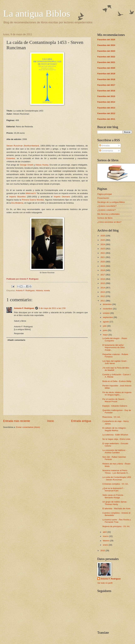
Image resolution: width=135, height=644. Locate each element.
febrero (106, 541)
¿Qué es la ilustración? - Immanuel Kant (113, 489)
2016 (103, 279)
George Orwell (26, 165)
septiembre (108, 317)
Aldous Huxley (42, 165)
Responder (19, 333)
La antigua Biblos (37, 13)
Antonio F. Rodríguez (25, 290)
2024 (103, 244)
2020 (103, 262)
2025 (103, 240)
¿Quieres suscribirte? (107, 206)
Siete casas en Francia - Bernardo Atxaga (113, 496)
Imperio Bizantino (18, 197)
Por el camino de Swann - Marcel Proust (114, 400)
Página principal (105, 194)
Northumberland (32, 146)
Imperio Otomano (63, 197)
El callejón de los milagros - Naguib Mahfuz (115, 429)
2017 (103, 275)
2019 (103, 266)
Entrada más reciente (17, 421)
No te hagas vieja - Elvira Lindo (116, 439)
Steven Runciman (15, 146)
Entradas (104, 146)
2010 (103, 551)
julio (105, 326)
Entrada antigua (81, 421)
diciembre (107, 304)
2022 (103, 253)
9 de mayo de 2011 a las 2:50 (52, 308)
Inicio (51, 421)
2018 (103, 270)
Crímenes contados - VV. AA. (115, 484)
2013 (103, 292)
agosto (106, 322)
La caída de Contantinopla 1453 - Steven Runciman (117, 478)
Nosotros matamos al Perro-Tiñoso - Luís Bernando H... (116, 472)
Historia (39, 290)
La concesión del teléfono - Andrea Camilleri (114, 451)
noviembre (108, 309)
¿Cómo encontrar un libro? (109, 222)
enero (106, 545)
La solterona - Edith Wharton (115, 435)
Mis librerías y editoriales (108, 214)
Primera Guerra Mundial (33, 200)
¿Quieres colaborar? (107, 210)
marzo (106, 536)
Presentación (103, 198)
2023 (103, 249)
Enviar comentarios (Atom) (28, 427)
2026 (103, 236)
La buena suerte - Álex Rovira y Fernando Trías (116, 521)
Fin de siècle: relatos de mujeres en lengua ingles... (117, 394)
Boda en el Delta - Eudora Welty (117, 381)
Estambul (11, 158)
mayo (106, 335)
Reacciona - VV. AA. (111, 417)
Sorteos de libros (105, 218)
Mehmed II (31, 193)
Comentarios (106, 151)
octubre (107, 313)
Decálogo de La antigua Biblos (111, 202)
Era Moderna (17, 203)
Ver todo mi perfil (105, 583)
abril (105, 532)
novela (47, 290)
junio (105, 330)
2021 (103, 257)
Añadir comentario (16, 340)
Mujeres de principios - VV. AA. (116, 526)
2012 (103, 296)
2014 (103, 288)
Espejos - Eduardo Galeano (115, 406)
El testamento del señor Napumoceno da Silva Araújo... (113, 347)
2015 (103, 283)
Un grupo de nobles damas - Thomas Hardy (115, 503)
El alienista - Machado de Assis (116, 509)
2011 (103, 301)
